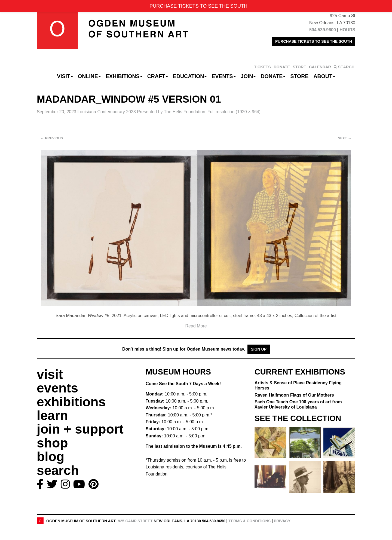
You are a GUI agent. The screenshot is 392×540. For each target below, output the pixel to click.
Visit (65, 76)
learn (52, 415)
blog (50, 457)
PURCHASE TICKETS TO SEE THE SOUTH (314, 41)
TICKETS (262, 67)
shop (52, 443)
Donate (273, 76)
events (57, 388)
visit (50, 374)
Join (248, 76)
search (58, 470)
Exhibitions (124, 76)
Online (89, 76)
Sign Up (259, 349)
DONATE (282, 67)
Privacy (282, 521)
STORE (299, 67)
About (324, 76)
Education (190, 76)
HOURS (347, 30)
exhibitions (71, 402)
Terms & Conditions (249, 521)
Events (224, 76)
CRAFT (158, 76)
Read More (196, 326)
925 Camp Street (135, 521)
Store (300, 76)
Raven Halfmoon (294, 395)
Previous (52, 138)
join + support (80, 429)
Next (345, 138)
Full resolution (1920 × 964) (234, 112)
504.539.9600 (323, 30)
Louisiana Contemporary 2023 (141, 112)
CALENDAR (320, 67)
